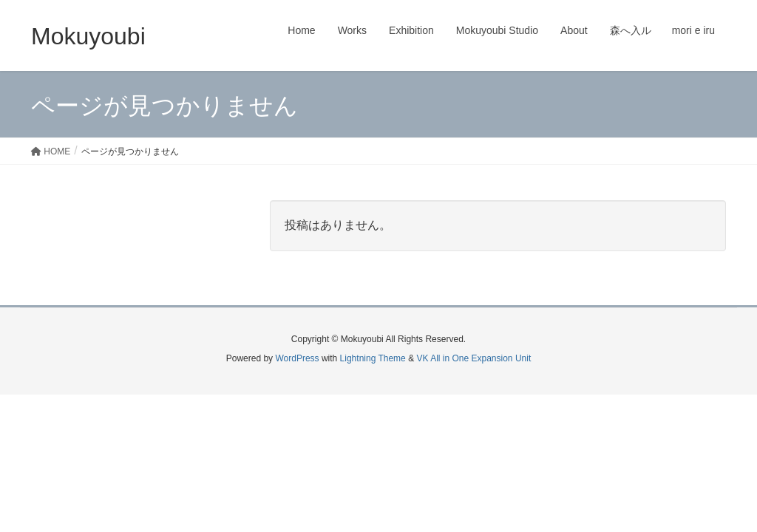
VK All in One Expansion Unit (473, 358)
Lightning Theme (373, 358)
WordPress (297, 358)
